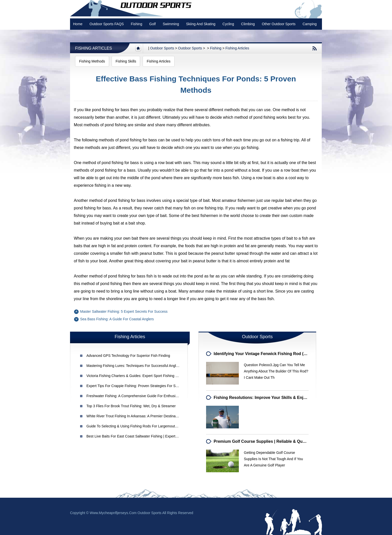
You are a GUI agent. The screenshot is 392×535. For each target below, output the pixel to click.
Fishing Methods (92, 61)
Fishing (136, 24)
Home (78, 24)
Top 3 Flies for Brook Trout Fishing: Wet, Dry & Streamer (131, 406)
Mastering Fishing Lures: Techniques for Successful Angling (134, 366)
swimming (171, 24)
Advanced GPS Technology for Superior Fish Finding (128, 356)
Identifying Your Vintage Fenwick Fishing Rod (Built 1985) (269, 354)
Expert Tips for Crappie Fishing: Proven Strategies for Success (137, 386)
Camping (310, 24)
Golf (152, 24)
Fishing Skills (126, 61)
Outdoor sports (162, 48)
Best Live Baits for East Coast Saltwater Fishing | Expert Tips (135, 436)
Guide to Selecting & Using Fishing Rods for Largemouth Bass (136, 426)
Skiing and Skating (201, 24)
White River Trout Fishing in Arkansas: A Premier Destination (134, 416)
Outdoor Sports (190, 48)
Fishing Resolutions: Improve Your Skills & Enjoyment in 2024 (273, 398)
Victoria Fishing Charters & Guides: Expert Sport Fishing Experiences (141, 376)
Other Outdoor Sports (279, 24)
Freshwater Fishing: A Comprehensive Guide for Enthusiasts (134, 396)
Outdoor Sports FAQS (107, 24)
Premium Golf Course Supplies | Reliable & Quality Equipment (273, 441)
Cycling (228, 24)
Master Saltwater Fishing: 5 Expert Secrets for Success (124, 311)
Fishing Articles (93, 48)
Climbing (248, 24)
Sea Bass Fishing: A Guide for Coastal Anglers (117, 319)
